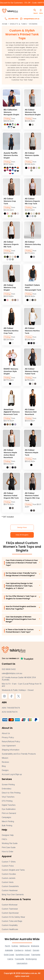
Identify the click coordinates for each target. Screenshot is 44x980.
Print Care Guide (9, 847)
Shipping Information (11, 750)
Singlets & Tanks (18, 24)
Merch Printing (8, 821)
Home (5, 24)
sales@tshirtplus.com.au (12, 673)
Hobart (28, 950)
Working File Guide (10, 843)
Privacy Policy (8, 737)
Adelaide (9, 950)
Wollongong (31, 959)
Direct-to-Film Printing (11, 793)
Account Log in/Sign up (12, 774)
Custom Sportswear (10, 913)
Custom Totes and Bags (12, 921)
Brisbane (35, 946)
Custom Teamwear (10, 909)
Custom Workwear (10, 905)
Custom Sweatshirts (10, 886)
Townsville (19, 959)
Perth (8, 946)
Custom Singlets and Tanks (13, 870)
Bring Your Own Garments (13, 894)
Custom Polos (8, 866)
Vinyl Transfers (8, 797)
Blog (4, 766)
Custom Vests (8, 882)
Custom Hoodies (9, 874)
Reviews (5, 762)
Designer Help (8, 835)
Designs (5, 770)
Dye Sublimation (9, 809)
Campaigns (6, 817)
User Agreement (9, 746)
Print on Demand (9, 813)
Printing (7, 118)
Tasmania (36, 955)
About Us (6, 733)
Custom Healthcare (10, 929)
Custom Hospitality (10, 925)
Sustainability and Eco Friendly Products (19, 754)
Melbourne (25, 946)
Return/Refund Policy (11, 742)
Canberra (19, 950)
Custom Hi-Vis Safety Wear (13, 917)
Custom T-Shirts (9, 862)
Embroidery (7, 789)
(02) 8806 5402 (9, 669)
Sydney (15, 946)
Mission (5, 758)
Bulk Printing (7, 825)
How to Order (8, 851)
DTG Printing (7, 801)
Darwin (36, 950)
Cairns (10, 959)
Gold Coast (9, 955)
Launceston (22, 963)
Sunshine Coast (23, 955)
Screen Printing (8, 784)
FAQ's (4, 839)
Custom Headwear (10, 890)
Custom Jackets (9, 878)
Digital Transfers (9, 805)
